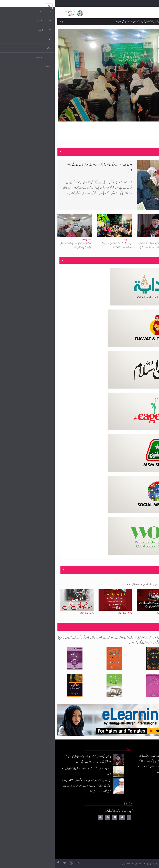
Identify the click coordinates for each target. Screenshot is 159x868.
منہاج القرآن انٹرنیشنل (131, 812)
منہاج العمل (134, 846)
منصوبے (150, 260)
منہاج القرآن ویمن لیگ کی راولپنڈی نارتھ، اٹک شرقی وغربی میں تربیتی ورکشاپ (21, 245)
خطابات (136, 839)
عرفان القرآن (134, 826)
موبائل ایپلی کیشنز (133, 819)
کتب (137, 832)
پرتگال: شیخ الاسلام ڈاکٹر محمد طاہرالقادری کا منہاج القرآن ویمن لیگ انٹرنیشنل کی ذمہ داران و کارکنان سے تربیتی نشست (99, 247)
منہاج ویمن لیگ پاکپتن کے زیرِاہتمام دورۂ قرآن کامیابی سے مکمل (128, 115)
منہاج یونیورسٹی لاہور (131, 852)
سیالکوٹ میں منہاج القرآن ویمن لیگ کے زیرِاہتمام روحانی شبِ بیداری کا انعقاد (61, 245)
